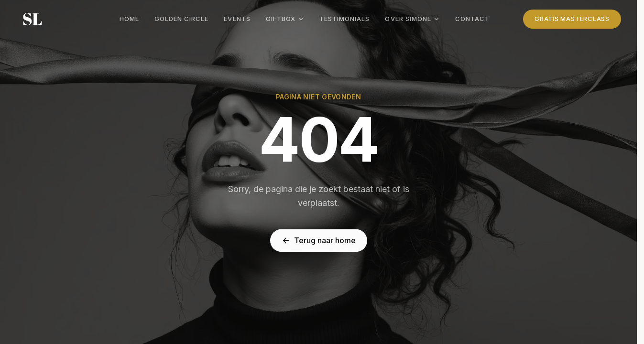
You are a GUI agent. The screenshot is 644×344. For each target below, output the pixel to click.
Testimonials (344, 19)
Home (129, 19)
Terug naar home (319, 241)
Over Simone (412, 19)
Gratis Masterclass (572, 19)
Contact (472, 19)
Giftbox (285, 19)
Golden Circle (182, 19)
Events (237, 19)
